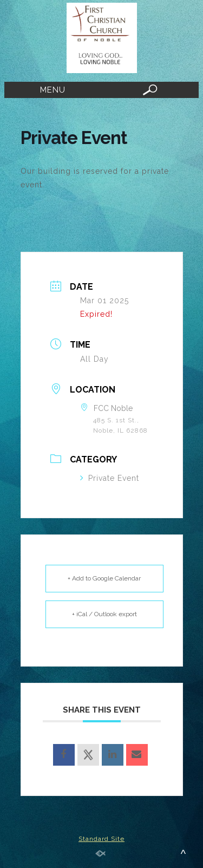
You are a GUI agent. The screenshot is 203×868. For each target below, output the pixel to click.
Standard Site (101, 839)
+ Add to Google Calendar (104, 578)
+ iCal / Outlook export (104, 614)
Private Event (110, 478)
